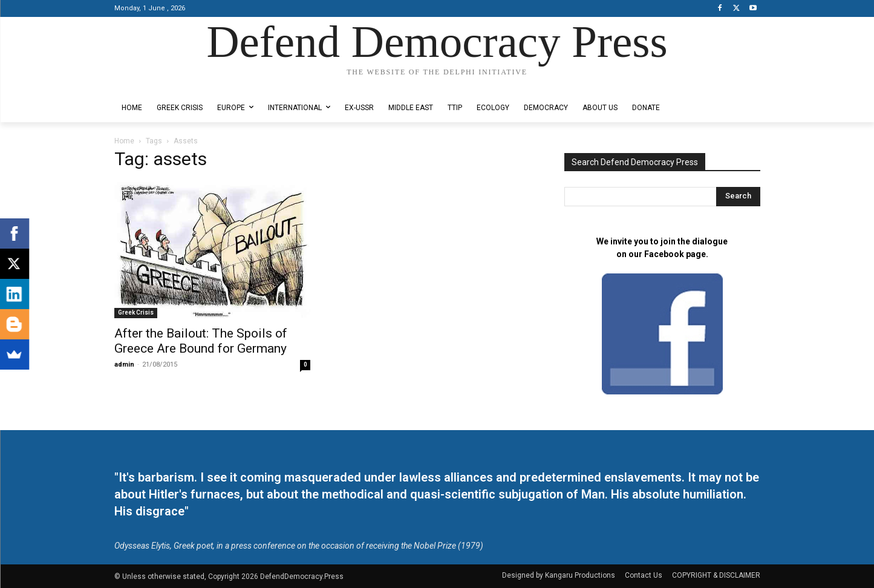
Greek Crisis (136, 312)
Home (124, 141)
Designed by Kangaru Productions (161, 84)
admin (124, 364)
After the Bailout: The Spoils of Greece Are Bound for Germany (201, 341)
